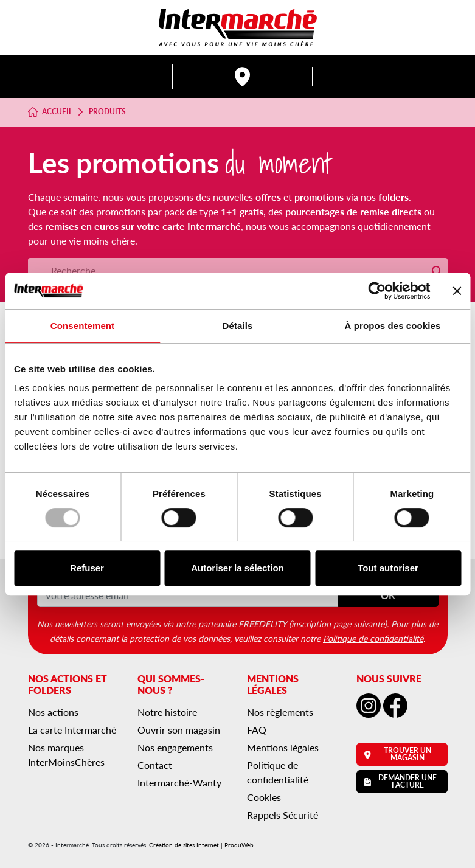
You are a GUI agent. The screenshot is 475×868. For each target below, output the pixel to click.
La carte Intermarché (72, 730)
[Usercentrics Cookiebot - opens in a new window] (377, 291)
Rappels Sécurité (283, 815)
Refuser (87, 568)
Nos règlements (280, 712)
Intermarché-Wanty (179, 783)
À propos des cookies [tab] (393, 326)
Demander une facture (401, 781)
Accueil (50, 112)
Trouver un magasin (398, 754)
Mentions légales (283, 747)
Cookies (264, 797)
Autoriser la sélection (237, 568)
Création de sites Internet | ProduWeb (201, 845)
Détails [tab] (238, 326)
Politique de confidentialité (373, 638)
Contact (155, 765)
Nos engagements (175, 747)
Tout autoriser (388, 568)
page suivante (359, 623)
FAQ (257, 730)
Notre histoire (167, 712)
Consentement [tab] (82, 326)
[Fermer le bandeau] (457, 291)
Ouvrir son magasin (179, 730)
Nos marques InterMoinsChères (66, 755)
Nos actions (53, 712)
